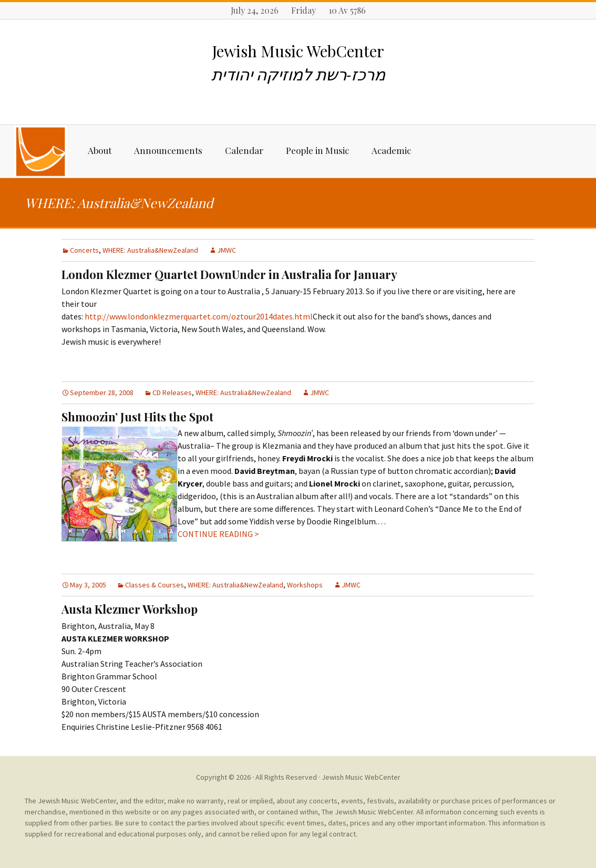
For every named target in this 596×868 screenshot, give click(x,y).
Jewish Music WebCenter (361, 777)
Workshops (305, 585)
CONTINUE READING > (218, 534)
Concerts (84, 250)
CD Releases (172, 392)
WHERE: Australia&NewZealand (150, 250)
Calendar (244, 150)
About (100, 150)
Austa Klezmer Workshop (130, 609)
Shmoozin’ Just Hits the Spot (137, 417)
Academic (391, 150)
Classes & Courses (155, 585)
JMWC (227, 250)
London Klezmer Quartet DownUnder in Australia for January (229, 274)
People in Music (317, 150)
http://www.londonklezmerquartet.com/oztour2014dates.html (199, 316)
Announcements (168, 150)
